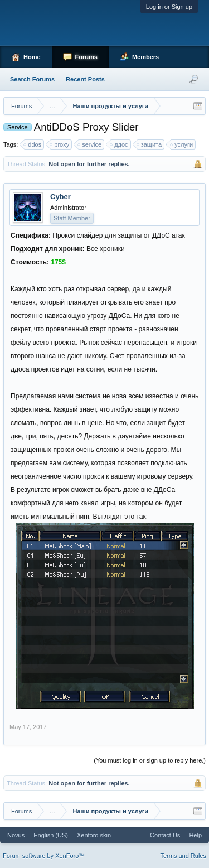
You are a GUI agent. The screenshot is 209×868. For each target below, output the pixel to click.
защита (150, 144)
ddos (33, 144)
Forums (86, 57)
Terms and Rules (183, 856)
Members (145, 57)
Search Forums (32, 79)
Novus (16, 835)
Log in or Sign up (169, 7)
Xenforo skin (94, 835)
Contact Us (165, 835)
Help (195, 835)
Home (32, 57)
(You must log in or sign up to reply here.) (150, 760)
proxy (60, 144)
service (90, 144)
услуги (182, 144)
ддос (119, 144)
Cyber (60, 197)
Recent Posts (85, 79)
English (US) (51, 835)
